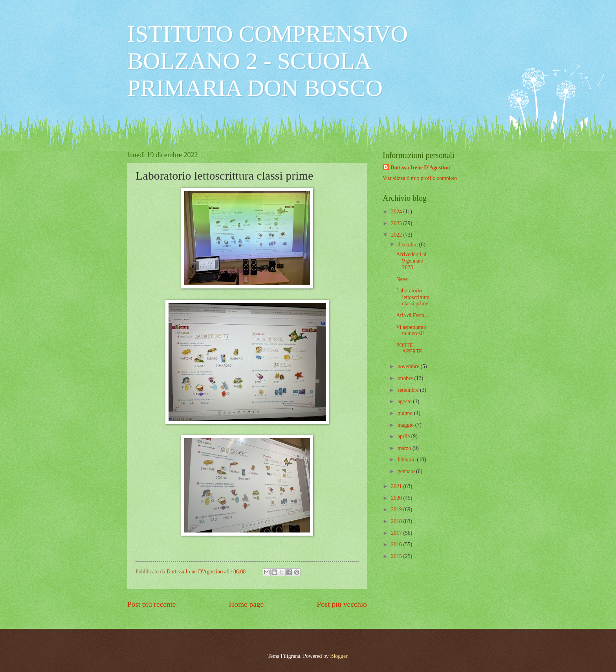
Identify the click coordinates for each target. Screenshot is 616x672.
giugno (406, 413)
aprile (404, 436)
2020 (397, 498)
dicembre (408, 245)
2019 (397, 510)
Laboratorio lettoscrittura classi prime (413, 297)
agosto (405, 401)
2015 (397, 556)
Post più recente (151, 604)
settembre (409, 390)
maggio (406, 425)
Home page (246, 604)
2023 (397, 223)
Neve (402, 279)
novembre (409, 366)
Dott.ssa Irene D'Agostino (420, 168)
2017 (397, 533)
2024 (397, 212)
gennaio (407, 471)
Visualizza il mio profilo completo (420, 178)
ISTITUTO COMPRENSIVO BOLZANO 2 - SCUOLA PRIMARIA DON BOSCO (268, 61)
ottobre (406, 378)
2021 (397, 486)
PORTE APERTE (409, 349)
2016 (397, 544)
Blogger (339, 656)
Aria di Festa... (412, 315)
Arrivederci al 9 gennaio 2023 (411, 261)
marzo (405, 448)
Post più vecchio (342, 604)
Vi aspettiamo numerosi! (411, 330)
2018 (397, 521)
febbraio (407, 460)
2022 (397, 235)
